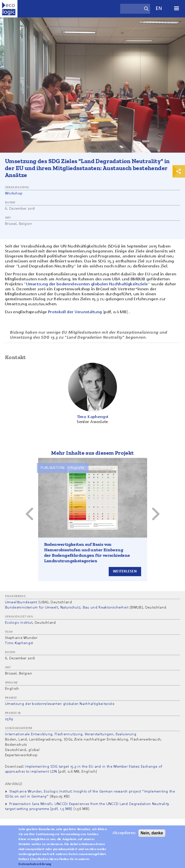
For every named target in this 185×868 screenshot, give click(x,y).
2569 (9, 719)
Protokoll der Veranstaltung (75, 312)
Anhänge (14, 784)
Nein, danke (152, 833)
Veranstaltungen (99, 734)
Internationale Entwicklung (29, 734)
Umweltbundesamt (21, 602)
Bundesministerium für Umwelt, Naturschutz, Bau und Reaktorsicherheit (67, 608)
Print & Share (179, 171)
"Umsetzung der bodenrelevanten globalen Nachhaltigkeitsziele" (87, 284)
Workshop (14, 193)
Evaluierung (126, 734)
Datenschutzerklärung (35, 864)
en (159, 9)
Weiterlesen (125, 571)
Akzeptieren (124, 833)
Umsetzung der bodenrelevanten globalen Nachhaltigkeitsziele (60, 704)
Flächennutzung (69, 734)
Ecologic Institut (19, 623)
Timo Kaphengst (19, 643)
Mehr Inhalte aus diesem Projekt (92, 453)
